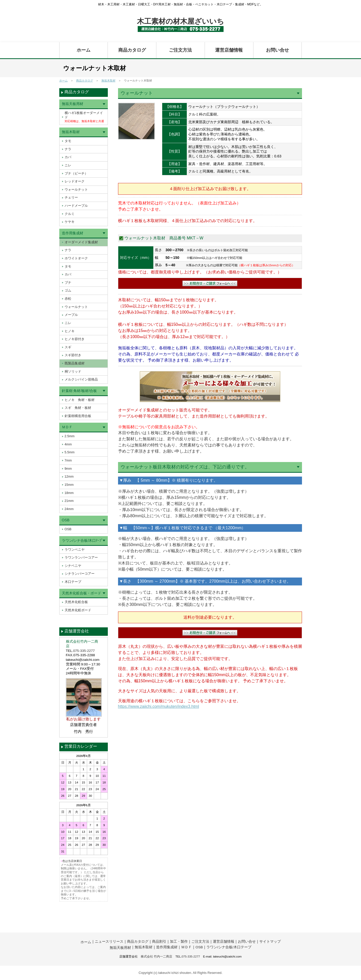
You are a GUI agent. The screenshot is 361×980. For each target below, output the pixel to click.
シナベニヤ (73, 566)
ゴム (68, 290)
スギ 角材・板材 (78, 408)
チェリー (71, 197)
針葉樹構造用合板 (78, 416)
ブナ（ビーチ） (76, 173)
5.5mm (70, 452)
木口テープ (73, 582)
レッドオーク (75, 181)
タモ (68, 141)
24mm (69, 509)
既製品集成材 (75, 363)
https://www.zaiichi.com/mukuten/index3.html (159, 706)
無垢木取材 (108, 80)
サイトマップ (270, 942)
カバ (68, 157)
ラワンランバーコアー (81, 557)
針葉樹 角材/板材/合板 (79, 391)
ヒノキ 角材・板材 (80, 400)
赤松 (68, 299)
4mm (68, 444)
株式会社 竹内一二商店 (156, 956)
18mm (69, 493)
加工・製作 (179, 942)
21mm (69, 501)
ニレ (68, 165)
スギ (68, 347)
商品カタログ (132, 50)
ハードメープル (76, 206)
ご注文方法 (180, 50)
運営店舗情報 (229, 50)
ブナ (68, 283)
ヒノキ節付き (75, 339)
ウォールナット (76, 189)
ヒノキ (70, 331)
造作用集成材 (73, 233)
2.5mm (70, 436)
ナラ (68, 149)
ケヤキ (70, 222)
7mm (68, 460)
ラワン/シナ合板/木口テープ (229, 947)
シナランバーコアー (80, 574)
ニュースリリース (109, 942)
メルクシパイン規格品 (81, 379)
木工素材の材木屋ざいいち (180, 21)
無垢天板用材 (73, 104)
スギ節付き (73, 355)
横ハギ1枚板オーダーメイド (84, 117)
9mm (68, 469)
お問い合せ (277, 50)
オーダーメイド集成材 (81, 242)
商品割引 (159, 942)
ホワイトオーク (76, 258)
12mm (69, 476)
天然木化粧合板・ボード (81, 593)
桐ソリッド (73, 371)
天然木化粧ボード (78, 610)
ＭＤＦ (67, 427)
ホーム (84, 50)
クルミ (70, 214)
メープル (71, 315)
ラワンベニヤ (75, 550)
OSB (66, 520)
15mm (69, 485)
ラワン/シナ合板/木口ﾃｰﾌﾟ (83, 540)
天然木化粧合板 (76, 602)
